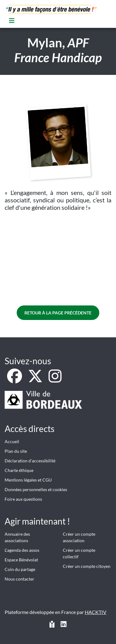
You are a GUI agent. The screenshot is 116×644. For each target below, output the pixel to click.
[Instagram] (55, 380)
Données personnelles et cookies (36, 489)
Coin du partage (20, 569)
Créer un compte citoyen (87, 566)
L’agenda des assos (22, 550)
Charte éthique (19, 470)
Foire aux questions (23, 499)
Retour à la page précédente (58, 313)
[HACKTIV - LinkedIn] (64, 625)
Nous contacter (19, 579)
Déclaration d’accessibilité (30, 461)
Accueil (12, 441)
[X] (36, 380)
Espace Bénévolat (21, 560)
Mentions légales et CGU (28, 480)
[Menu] (12, 21)
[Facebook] (15, 380)
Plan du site (16, 451)
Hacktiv (96, 612)
